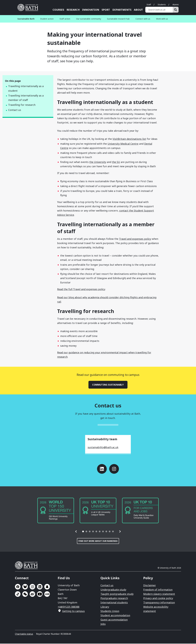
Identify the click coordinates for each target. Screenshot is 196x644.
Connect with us (143, 19)
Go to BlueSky (25, 587)
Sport (106, 10)
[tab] (83, 532)
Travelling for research (22, 105)
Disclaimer (150, 586)
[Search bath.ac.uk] (159, 10)
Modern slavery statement (159, 594)
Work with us (162, 19)
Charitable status (24, 634)
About (138, 10)
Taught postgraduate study (117, 594)
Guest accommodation (114, 620)
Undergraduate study (113, 590)
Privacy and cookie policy (158, 599)
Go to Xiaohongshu (47, 594)
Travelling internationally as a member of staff (26, 98)
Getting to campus (73, 611)
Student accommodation (115, 616)
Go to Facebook (18, 587)
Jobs (103, 624)
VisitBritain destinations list (129, 139)
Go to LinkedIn (102, 469)
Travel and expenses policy (135, 239)
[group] (56, 511)
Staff (149, 4)
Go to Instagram (114, 469)
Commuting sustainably (108, 385)
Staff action (65, 19)
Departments (122, 10)
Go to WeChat (25, 594)
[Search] (176, 10)
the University (98, 162)
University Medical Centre (123, 144)
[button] (76, 532)
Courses (58, 10)
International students (114, 603)
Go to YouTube (40, 594)
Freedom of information (158, 590)
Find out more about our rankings (98, 541)
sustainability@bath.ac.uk (103, 448)
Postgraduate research (114, 599)
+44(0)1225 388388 (69, 607)
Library (105, 607)
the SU (116, 162)
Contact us (15, 110)
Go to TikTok (18, 594)
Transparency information (159, 603)
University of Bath (27, 566)
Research (73, 10)
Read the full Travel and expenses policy (81, 289)
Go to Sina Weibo (32, 594)
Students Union (110, 611)
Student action (47, 19)
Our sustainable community (89, 19)
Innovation (91, 10)
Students (162, 4)
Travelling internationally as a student (26, 88)
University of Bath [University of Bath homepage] (29, 7)
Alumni (176, 4)
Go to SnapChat (47, 587)
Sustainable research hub (118, 19)
